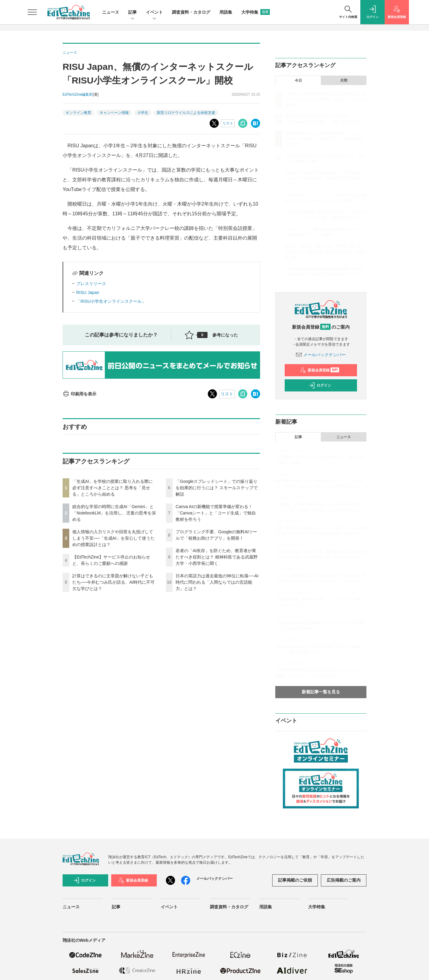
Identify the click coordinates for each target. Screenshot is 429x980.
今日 (298, 80)
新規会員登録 (319, 370)
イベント (154, 13)
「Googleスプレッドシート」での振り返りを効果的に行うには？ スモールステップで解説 (217, 488)
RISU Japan (88, 292)
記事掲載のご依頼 (295, 880)
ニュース (111, 12)
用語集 (226, 12)
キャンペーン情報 (114, 113)
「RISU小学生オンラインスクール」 (111, 301)
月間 (344, 80)
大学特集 (256, 12)
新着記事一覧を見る (321, 692)
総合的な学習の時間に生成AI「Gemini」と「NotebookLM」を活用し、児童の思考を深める (114, 513)
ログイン (320, 385)
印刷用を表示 (79, 394)
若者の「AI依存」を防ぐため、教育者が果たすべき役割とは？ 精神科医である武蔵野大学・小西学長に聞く (217, 557)
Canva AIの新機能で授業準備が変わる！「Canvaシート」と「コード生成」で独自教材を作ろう (216, 513)
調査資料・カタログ (191, 12)
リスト (228, 123)
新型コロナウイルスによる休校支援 (186, 113)
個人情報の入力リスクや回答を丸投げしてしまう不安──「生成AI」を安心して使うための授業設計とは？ (113, 538)
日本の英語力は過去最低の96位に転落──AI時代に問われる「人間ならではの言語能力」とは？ (217, 582)
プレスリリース (91, 284)
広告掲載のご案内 (344, 880)
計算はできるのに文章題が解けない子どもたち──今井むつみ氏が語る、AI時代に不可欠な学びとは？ (113, 582)
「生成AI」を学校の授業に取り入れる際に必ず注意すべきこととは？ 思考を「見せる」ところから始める (113, 488)
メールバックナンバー (321, 355)
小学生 (143, 113)
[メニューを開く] (32, 12)
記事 (132, 13)
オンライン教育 (78, 113)
